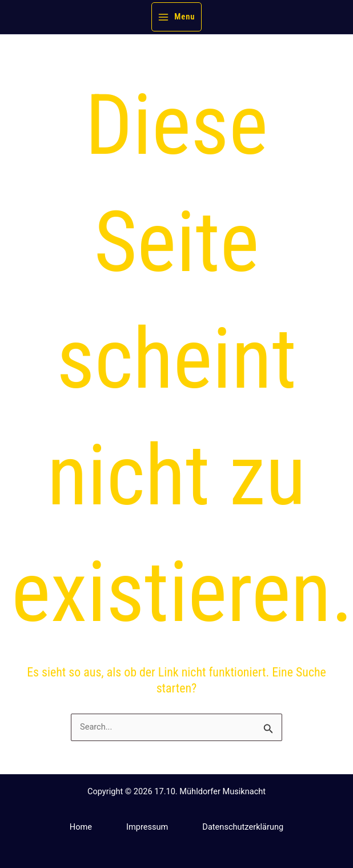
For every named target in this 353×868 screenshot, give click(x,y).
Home (81, 827)
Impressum (147, 827)
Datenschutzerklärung (243, 827)
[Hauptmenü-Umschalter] (177, 17)
